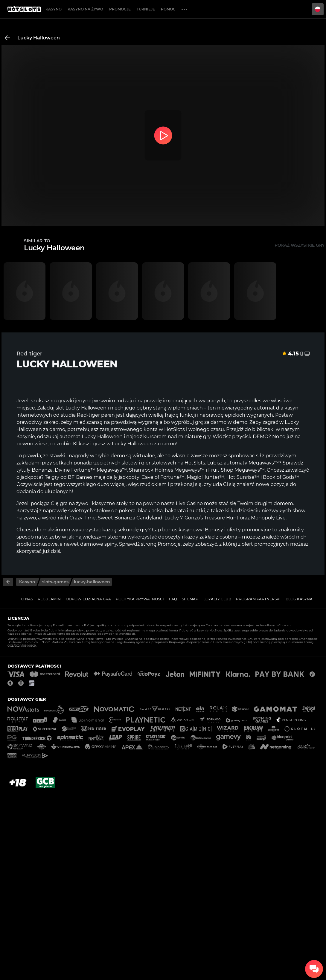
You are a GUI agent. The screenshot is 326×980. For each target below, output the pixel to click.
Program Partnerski (258, 599)
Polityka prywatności (140, 599)
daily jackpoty (123, 477)
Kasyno (54, 9)
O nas (27, 599)
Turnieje (146, 9)
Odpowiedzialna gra (88, 599)
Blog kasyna (299, 599)
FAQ (173, 599)
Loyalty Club (217, 599)
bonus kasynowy (182, 530)
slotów (130, 463)
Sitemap (190, 599)
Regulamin (49, 599)
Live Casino (189, 503)
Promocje (120, 9)
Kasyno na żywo (85, 9)
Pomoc (168, 9)
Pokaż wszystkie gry (300, 245)
